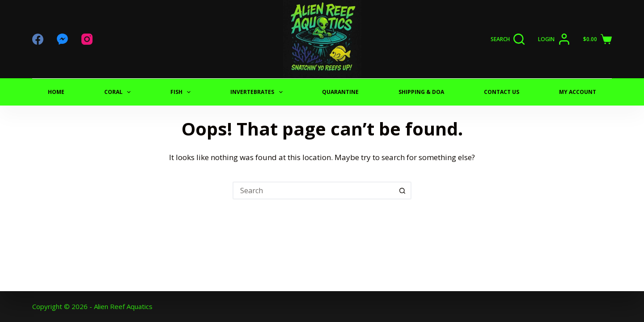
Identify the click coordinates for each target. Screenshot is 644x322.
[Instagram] (87, 39)
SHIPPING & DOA (421, 92)
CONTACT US (502, 92)
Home (56, 92)
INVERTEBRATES (258, 92)
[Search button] (402, 191)
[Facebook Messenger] (62, 39)
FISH (182, 92)
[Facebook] (38, 39)
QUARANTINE (340, 92)
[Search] (508, 39)
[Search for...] (313, 191)
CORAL (119, 92)
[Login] (554, 39)
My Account (578, 92)
